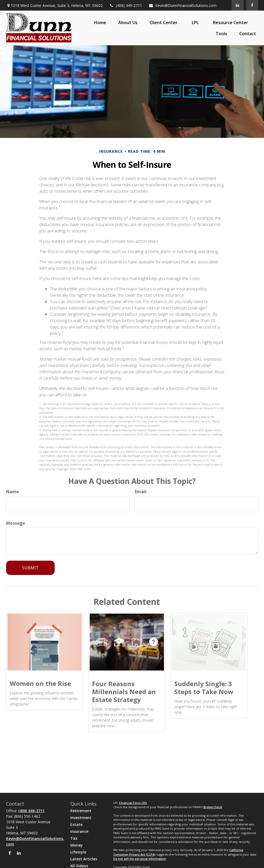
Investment (81, 818)
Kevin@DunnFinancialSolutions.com (183, 5)
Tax (74, 838)
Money (77, 845)
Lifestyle (78, 852)
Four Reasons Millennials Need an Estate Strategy (124, 692)
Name (13, 492)
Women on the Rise (40, 683)
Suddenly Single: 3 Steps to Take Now (204, 688)
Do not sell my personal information (140, 859)
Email (141, 492)
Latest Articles (84, 859)
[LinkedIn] (238, 5)
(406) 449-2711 (126, 5)
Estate (76, 824)
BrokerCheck (213, 807)
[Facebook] (252, 5)
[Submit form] (30, 568)
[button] (100, 23)
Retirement (81, 811)
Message (16, 523)
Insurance (79, 831)
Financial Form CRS (133, 803)
